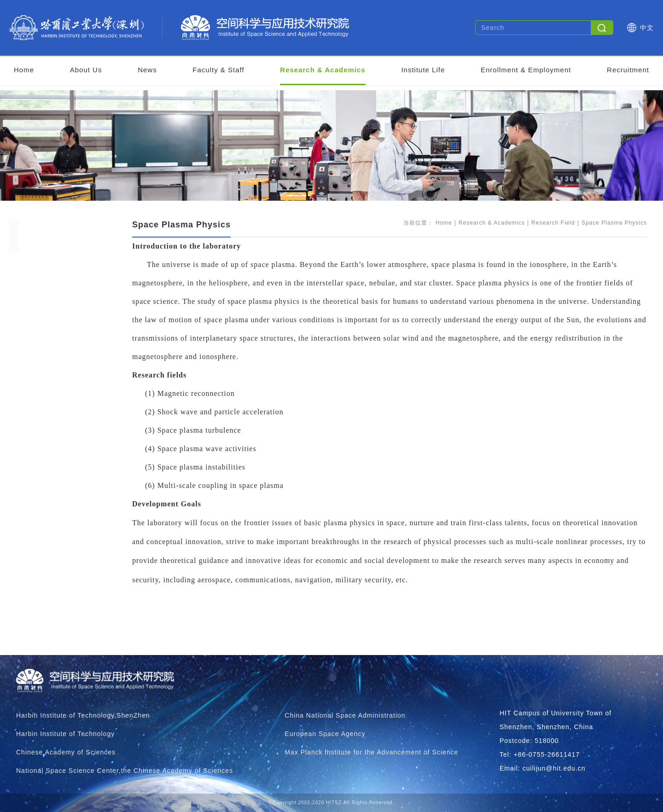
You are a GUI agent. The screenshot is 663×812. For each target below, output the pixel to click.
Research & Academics (323, 70)
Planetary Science (60, 335)
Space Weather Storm (66, 317)
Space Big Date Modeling (71, 299)
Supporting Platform (64, 483)
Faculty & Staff (218, 70)
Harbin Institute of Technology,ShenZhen (83, 715)
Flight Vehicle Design (65, 409)
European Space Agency (325, 734)
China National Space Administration (345, 715)
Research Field (56, 280)
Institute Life (423, 70)
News (147, 70)
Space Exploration (61, 354)
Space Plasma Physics (69, 391)
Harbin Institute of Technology (65, 734)
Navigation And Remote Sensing (82, 372)
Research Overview (63, 262)
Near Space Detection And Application (91, 427)
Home (24, 70)
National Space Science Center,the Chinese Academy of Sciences (125, 771)
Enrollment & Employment (526, 70)
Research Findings (62, 464)
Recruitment (628, 70)
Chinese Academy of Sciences (66, 752)
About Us (86, 70)
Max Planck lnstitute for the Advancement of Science (371, 752)
